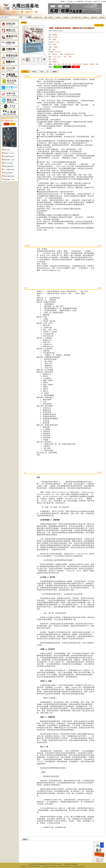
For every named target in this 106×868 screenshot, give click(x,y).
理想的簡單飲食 (8, 173)
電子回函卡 (89, 1)
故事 (63, 64)
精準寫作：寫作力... (10, 153)
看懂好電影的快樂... (10, 176)
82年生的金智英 (8, 163)
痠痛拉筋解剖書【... (10, 166)
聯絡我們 (102, 17)
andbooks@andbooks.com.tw (65, 866)
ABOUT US (97, 1)
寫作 (67, 64)
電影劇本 (86, 64)
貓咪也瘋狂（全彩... (10, 160)
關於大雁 (94, 17)
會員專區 (66, 17)
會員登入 (63, 1)
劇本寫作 (79, 64)
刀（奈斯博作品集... (10, 170)
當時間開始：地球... (10, 179)
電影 (55, 64)
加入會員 (70, 1)
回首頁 (104, 1)
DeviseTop (82, 866)
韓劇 (97, 64)
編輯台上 (86, 17)
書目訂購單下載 (76, 17)
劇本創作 (92, 64)
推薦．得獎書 (48, 17)
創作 (59, 64)
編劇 (74, 64)
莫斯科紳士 (7, 150)
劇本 (70, 64)
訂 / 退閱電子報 (79, 1)
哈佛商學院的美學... (10, 156)
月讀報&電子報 (37, 17)
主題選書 (58, 17)
